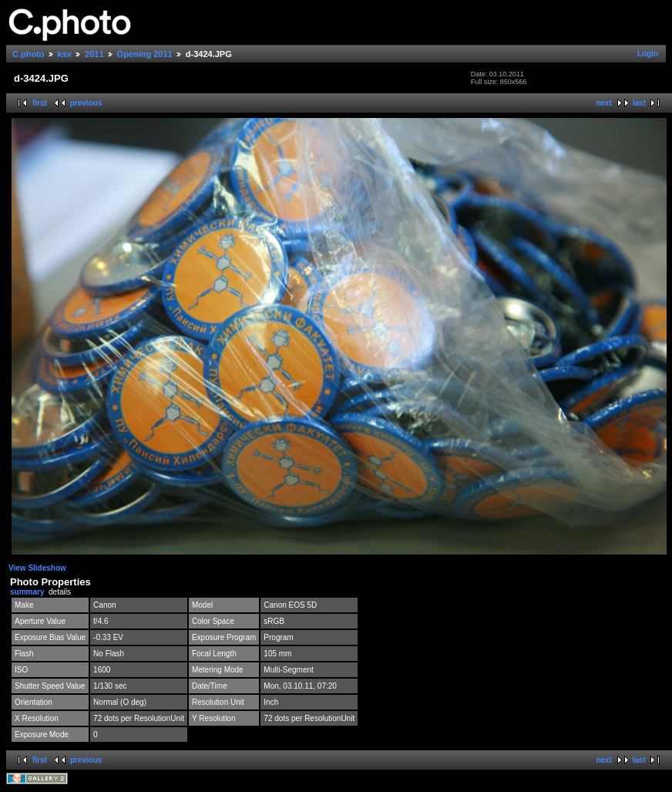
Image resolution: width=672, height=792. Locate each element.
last (639, 103)
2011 (94, 54)
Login (648, 54)
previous (86, 103)
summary (27, 592)
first (40, 103)
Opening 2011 (145, 54)
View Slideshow (37, 568)
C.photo (29, 54)
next (604, 103)
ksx (65, 54)
